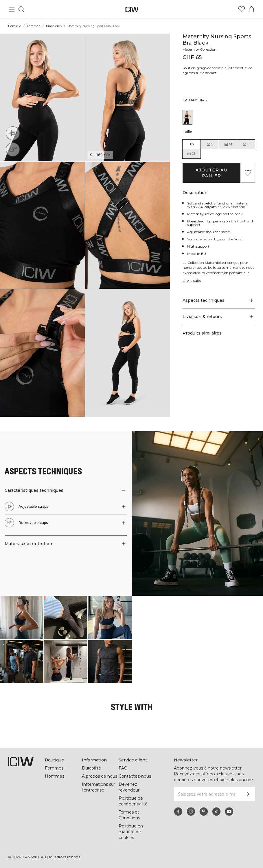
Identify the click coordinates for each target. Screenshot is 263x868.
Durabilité (91, 768)
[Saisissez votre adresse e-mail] (207, 794)
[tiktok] (216, 812)
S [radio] (210, 144)
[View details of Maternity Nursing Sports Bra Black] (187, 117)
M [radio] (228, 144)
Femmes (34, 26)
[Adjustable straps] (13, 133)
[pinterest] (204, 812)
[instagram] (191, 812)
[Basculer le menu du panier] (251, 9)
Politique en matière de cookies (131, 832)
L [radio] (246, 144)
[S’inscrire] (247, 794)
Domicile (15, 26)
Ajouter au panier (211, 173)
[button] (42, 97)
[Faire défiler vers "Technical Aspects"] (219, 300)
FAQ (123, 768)
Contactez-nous (135, 776)
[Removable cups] (13, 149)
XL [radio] (192, 154)
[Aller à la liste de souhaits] (242, 9)
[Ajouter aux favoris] (248, 173)
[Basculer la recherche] (21, 9)
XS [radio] (192, 144)
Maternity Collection (199, 49)
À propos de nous (100, 776)
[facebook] (178, 812)
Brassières (54, 26)
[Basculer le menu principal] (12, 9)
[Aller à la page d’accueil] (131, 9)
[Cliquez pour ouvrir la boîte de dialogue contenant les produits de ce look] (22, 617)
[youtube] (229, 812)
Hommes (55, 776)
